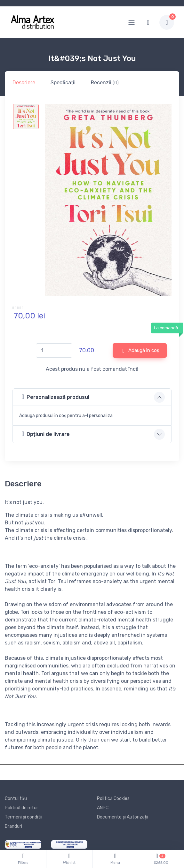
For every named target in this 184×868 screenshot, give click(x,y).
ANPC (103, 808)
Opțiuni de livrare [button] (46, 434)
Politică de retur (21, 808)
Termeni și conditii (24, 817)
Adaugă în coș (141, 351)
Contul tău (16, 799)
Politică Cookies (113, 799)
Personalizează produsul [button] (56, 397)
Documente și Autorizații (123, 817)
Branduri (13, 826)
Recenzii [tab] (105, 83)
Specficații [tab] (63, 83)
